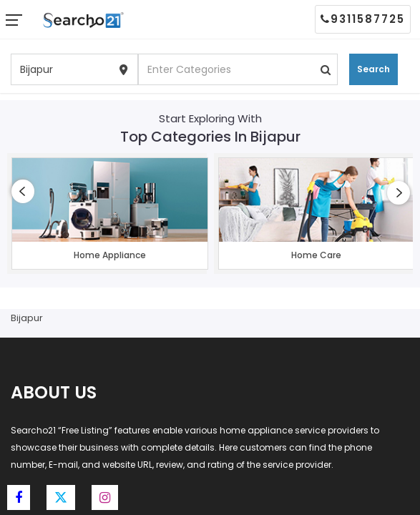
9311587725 (363, 19)
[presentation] (23, 191)
